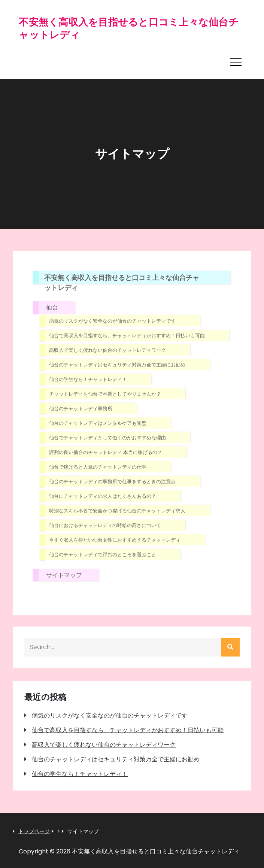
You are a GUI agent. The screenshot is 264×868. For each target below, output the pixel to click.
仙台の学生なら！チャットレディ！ (88, 379)
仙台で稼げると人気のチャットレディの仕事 (98, 467)
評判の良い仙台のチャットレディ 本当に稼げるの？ (106, 452)
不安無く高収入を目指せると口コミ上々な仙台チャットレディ (129, 28)
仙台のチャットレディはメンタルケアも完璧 (98, 423)
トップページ (34, 832)
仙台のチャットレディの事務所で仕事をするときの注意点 (112, 482)
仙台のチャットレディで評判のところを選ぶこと (103, 555)
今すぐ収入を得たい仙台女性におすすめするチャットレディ (115, 540)
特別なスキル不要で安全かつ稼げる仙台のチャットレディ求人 (117, 511)
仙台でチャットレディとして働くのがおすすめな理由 (107, 438)
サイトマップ (64, 575)
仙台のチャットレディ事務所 (81, 409)
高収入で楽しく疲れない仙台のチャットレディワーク (107, 350)
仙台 (52, 307)
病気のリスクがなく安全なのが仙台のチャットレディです (112, 321)
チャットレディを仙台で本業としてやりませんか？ (105, 394)
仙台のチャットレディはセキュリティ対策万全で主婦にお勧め (117, 365)
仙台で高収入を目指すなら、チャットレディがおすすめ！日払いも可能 (127, 336)
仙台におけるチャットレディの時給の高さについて (105, 525)
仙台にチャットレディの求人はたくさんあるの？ (103, 496)
